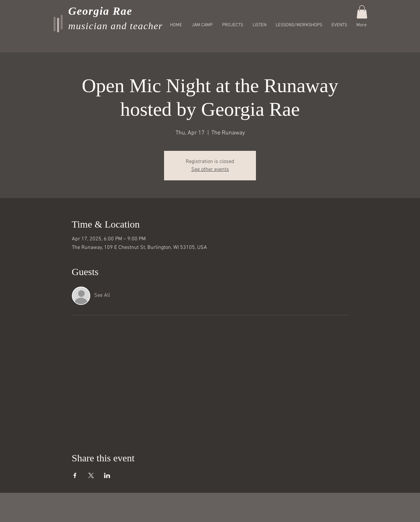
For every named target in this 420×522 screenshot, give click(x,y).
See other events (210, 170)
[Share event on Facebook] (75, 475)
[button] (362, 12)
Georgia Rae (100, 11)
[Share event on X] (91, 475)
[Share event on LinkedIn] (107, 475)
